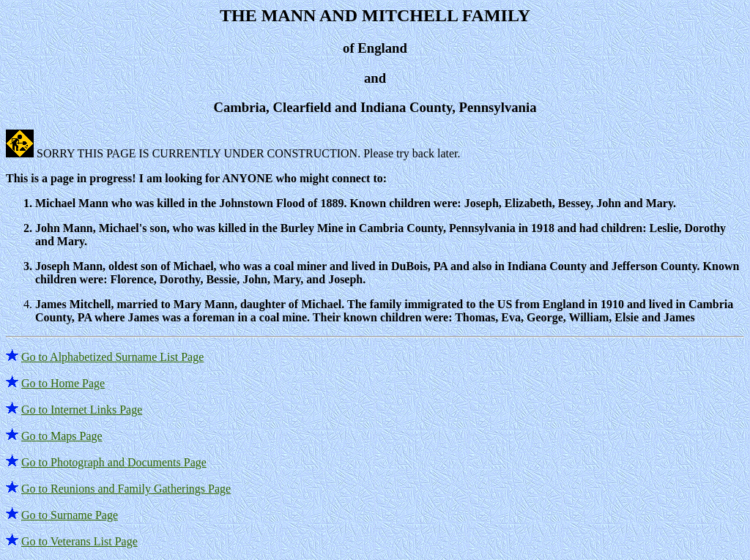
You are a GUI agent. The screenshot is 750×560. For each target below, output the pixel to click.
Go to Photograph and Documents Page (114, 462)
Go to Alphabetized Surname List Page (112, 357)
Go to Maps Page (62, 436)
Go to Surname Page (70, 515)
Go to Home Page (63, 383)
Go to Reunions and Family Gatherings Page (126, 489)
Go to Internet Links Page (82, 410)
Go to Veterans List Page (79, 541)
